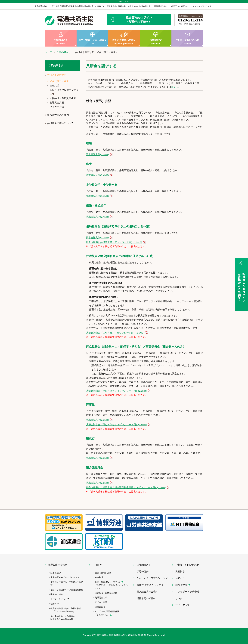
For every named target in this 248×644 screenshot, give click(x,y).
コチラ (175, 87)
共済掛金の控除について (60, 123)
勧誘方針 (55, 604)
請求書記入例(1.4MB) (97, 175)
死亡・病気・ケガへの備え (92, 38)
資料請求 (180, 572)
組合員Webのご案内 (58, 115)
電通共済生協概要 (58, 565)
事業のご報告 (57, 594)
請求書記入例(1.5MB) (97, 154)
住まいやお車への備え (124, 38)
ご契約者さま (61, 38)
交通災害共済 (57, 102)
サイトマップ (183, 605)
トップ (48, 52)
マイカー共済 (57, 107)
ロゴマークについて (60, 599)
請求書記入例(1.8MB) (97, 420)
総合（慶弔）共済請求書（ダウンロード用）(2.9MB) (114, 242)
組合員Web (183, 585)
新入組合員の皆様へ (147, 592)
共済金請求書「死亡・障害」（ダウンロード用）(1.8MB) (116, 391)
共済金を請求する (57, 75)
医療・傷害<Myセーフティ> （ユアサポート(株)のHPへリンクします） (111, 585)
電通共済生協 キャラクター (151, 585)
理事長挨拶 (56, 573)
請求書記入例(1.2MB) (97, 238)
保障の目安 (156, 38)
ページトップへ (124, 1)
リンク (179, 598)
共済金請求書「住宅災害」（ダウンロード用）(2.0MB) (115, 333)
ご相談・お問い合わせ (187, 38)
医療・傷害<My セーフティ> (64, 92)
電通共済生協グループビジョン (65, 577)
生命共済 (54, 85)
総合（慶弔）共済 (59, 81)
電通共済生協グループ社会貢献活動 (67, 590)
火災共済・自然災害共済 (63, 98)
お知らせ (180, 578)
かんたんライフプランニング (152, 578)
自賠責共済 (100, 607)
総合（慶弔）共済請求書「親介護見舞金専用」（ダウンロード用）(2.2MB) (126, 487)
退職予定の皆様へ (146, 598)
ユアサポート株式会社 (187, 592)
